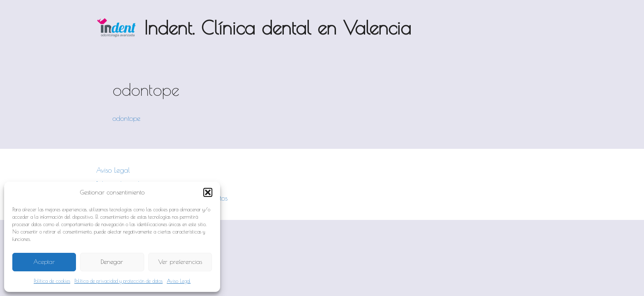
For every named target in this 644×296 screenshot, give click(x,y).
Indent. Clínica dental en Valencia (278, 28)
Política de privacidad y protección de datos (118, 281)
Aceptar (44, 262)
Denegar (112, 262)
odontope (126, 118)
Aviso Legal (179, 281)
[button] (208, 192)
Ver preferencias (180, 262)
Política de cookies (52, 281)
